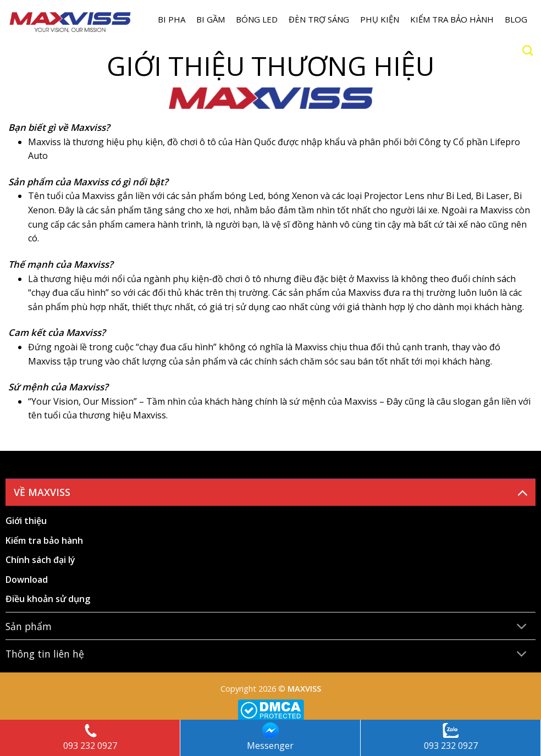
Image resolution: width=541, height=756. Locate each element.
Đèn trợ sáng (319, 19)
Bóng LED (257, 19)
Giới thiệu (26, 521)
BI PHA (172, 19)
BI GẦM (211, 19)
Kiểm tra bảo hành (452, 19)
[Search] (528, 50)
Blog (516, 19)
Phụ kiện (380, 19)
